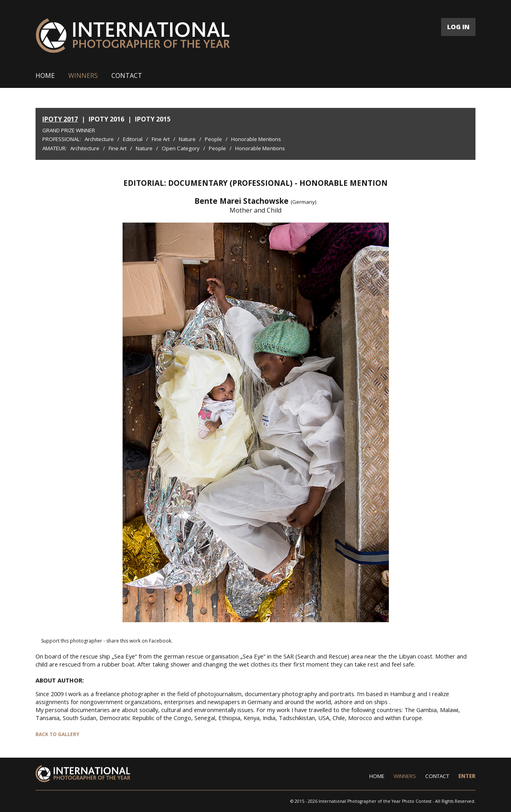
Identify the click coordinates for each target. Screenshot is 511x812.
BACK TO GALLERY (57, 734)
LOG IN (458, 27)
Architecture (99, 139)
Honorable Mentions (256, 139)
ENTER (467, 776)
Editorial (133, 139)
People (213, 139)
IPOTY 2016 (106, 119)
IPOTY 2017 (60, 119)
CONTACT (127, 76)
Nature (187, 139)
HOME (45, 76)
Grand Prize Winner (69, 130)
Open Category (181, 148)
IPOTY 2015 (153, 119)
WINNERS (83, 76)
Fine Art (161, 139)
